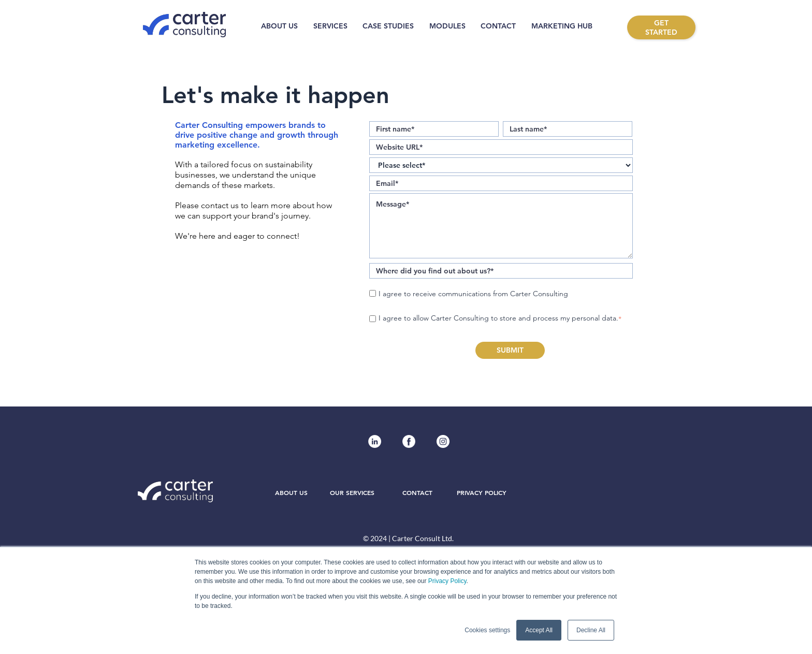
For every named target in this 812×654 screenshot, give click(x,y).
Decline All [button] (591, 630)
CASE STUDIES (388, 26)
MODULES (447, 26)
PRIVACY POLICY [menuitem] (482, 493)
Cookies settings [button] (487, 630)
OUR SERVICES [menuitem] (352, 493)
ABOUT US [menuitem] (291, 493)
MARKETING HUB (562, 26)
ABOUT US (279, 26)
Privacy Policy (447, 581)
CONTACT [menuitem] (417, 493)
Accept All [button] (539, 630)
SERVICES (330, 26)
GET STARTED (661, 27)
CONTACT (498, 26)
